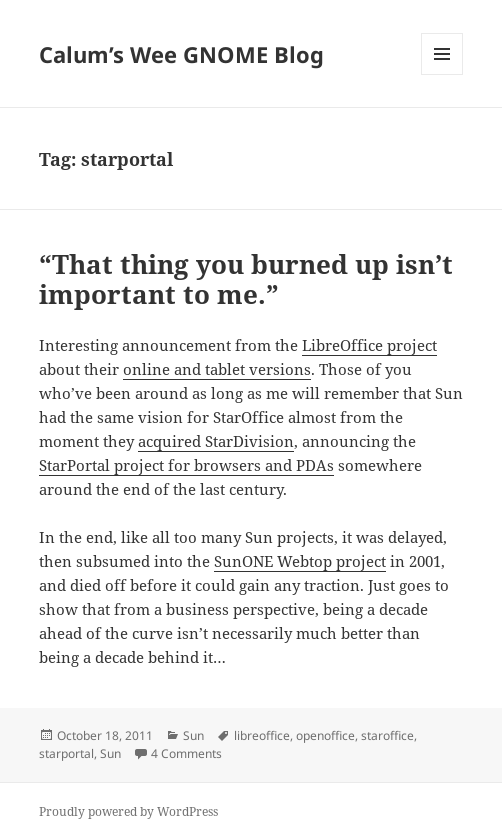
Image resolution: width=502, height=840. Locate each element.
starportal (66, 753)
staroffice (387, 735)
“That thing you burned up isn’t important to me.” (246, 279)
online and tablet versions (217, 369)
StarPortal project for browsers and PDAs (186, 465)
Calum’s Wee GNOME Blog (181, 54)
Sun (193, 735)
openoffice (325, 735)
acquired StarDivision (216, 441)
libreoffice (262, 735)
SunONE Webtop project (300, 561)
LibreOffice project (369, 345)
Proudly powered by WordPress (128, 811)
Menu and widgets (442, 74)
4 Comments (186, 753)
